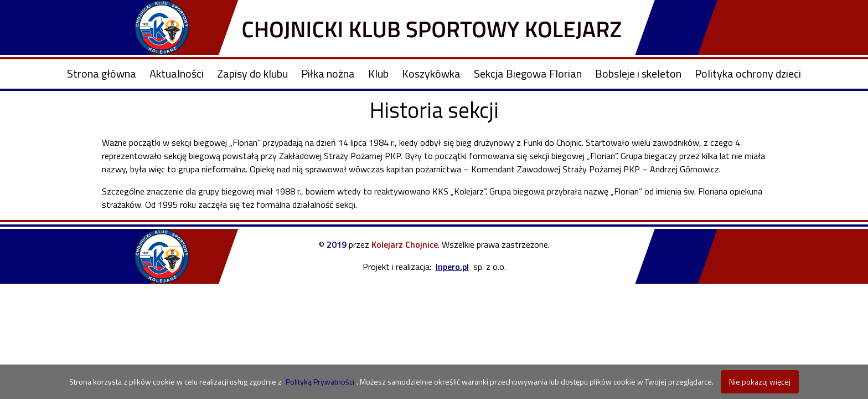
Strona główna (102, 73)
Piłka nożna (328, 73)
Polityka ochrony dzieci (748, 73)
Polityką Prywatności (320, 382)
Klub (378, 73)
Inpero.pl (452, 267)
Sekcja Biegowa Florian (528, 73)
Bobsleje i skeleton (638, 73)
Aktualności (177, 73)
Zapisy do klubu (252, 73)
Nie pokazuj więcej (760, 382)
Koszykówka (431, 73)
